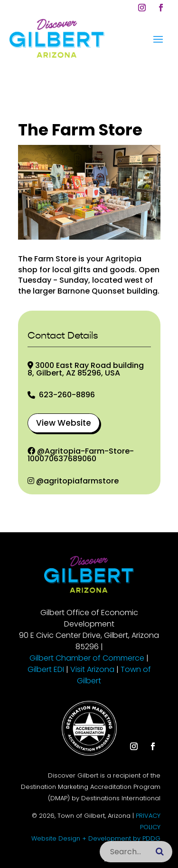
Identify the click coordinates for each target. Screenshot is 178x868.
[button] (142, 8)
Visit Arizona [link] (92, 669)
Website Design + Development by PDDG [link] (96, 838)
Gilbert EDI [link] (46, 669)
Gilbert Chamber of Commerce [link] (87, 658)
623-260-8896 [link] (67, 395)
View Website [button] (64, 423)
